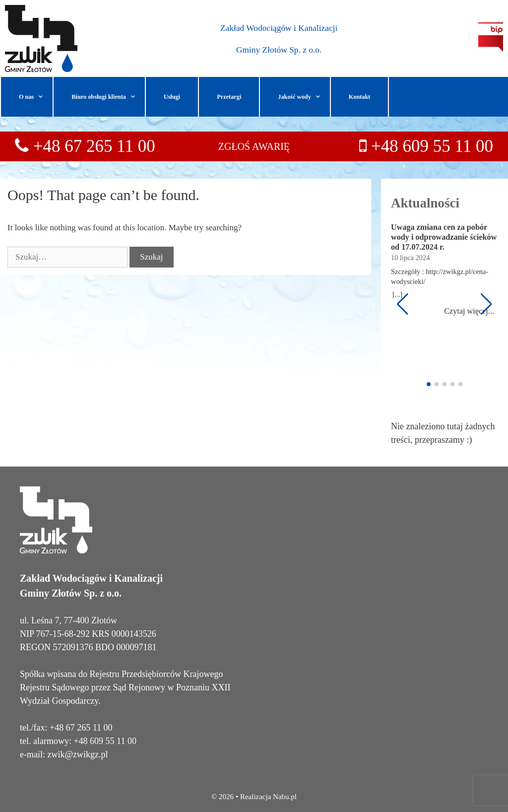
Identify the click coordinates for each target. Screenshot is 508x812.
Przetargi (229, 97)
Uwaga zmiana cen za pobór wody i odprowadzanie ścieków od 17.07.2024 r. (444, 237)
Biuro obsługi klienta (108, 97)
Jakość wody (304, 97)
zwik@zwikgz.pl (77, 754)
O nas (36, 97)
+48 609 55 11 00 (432, 146)
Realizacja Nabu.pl (268, 797)
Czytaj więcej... (469, 311)
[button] (43, 97)
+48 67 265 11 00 (92, 146)
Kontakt (360, 97)
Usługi (172, 97)
